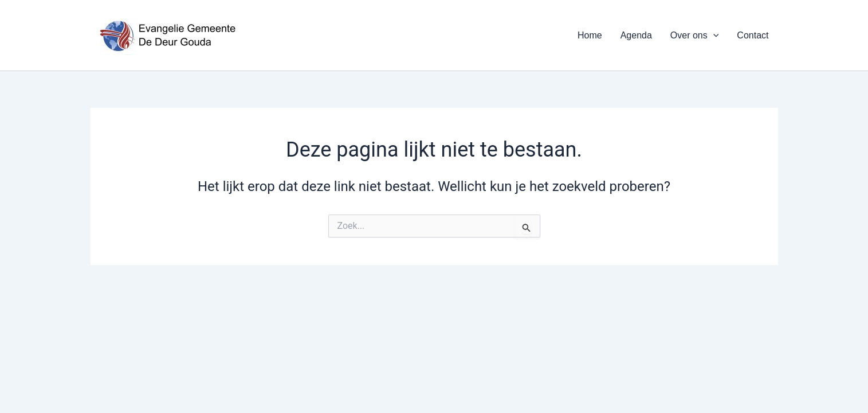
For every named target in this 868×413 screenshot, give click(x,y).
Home (590, 35)
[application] (713, 36)
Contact (753, 35)
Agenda (636, 35)
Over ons (695, 36)
